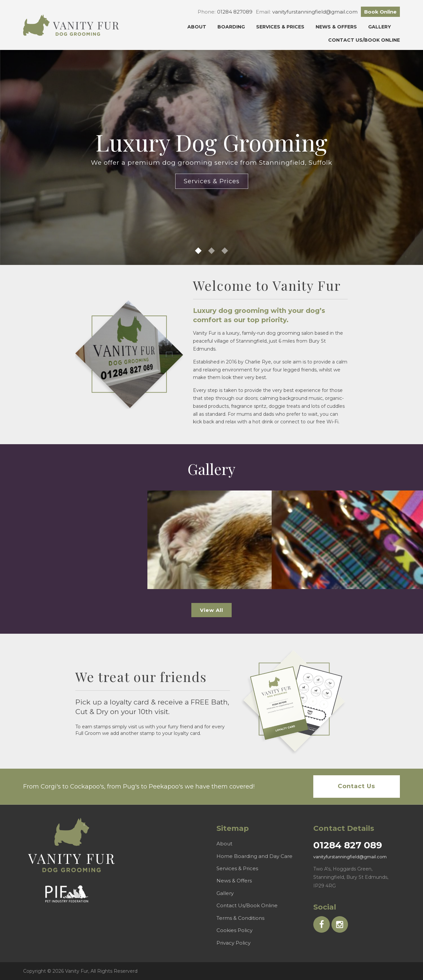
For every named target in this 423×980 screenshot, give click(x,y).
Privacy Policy (233, 943)
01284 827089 (235, 12)
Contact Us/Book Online (364, 40)
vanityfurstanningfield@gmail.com (315, 12)
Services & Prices (280, 27)
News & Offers (336, 27)
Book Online (380, 12)
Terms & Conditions (240, 918)
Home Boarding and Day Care (254, 856)
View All (211, 610)
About (197, 27)
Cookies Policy (234, 930)
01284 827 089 (348, 845)
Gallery (380, 27)
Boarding (231, 27)
